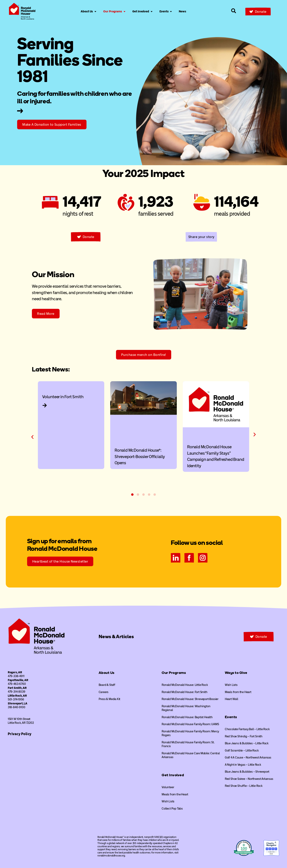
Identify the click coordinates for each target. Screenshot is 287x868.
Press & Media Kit (110, 699)
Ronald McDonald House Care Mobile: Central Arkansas (191, 755)
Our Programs (174, 673)
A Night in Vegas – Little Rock (243, 765)
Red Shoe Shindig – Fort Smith (244, 736)
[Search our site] (234, 11)
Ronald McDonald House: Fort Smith (184, 692)
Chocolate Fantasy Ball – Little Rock (247, 729)
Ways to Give (236, 673)
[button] (32, 437)
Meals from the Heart (175, 794)
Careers (104, 692)
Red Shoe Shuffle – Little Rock (244, 786)
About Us (107, 673)
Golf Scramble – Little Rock (242, 750)
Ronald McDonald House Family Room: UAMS (190, 724)
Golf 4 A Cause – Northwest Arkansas (248, 757)
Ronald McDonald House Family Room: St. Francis (188, 744)
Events (231, 717)
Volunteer (168, 787)
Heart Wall (231, 699)
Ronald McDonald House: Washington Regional (186, 708)
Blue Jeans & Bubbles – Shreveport (247, 772)
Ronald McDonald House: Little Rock (185, 685)
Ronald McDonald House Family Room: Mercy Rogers (190, 733)
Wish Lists (168, 801)
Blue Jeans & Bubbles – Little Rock (247, 743)
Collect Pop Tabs (172, 809)
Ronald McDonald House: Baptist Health (187, 717)
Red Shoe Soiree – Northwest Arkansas (249, 779)
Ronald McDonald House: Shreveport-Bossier (190, 699)
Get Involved (173, 775)
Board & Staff (107, 685)
